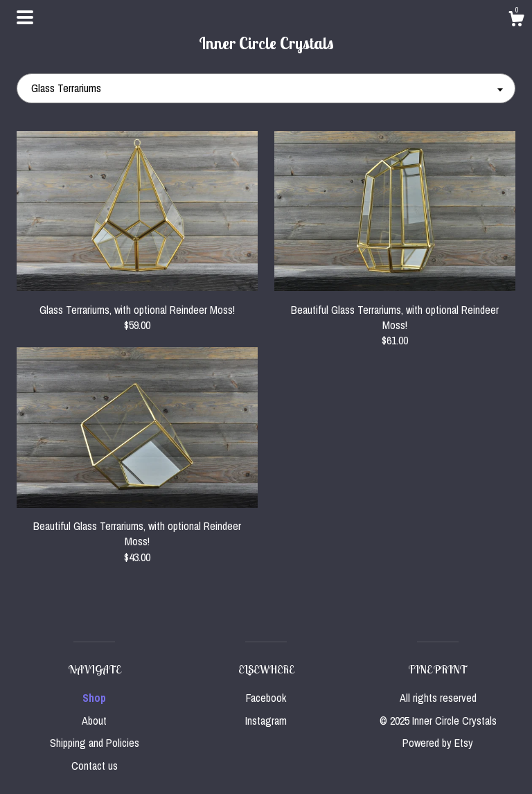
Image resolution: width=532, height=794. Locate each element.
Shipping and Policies (95, 743)
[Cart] (516, 21)
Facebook (266, 698)
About (94, 721)
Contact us (95, 766)
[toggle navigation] (25, 17)
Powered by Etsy (438, 743)
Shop (94, 698)
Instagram (266, 721)
